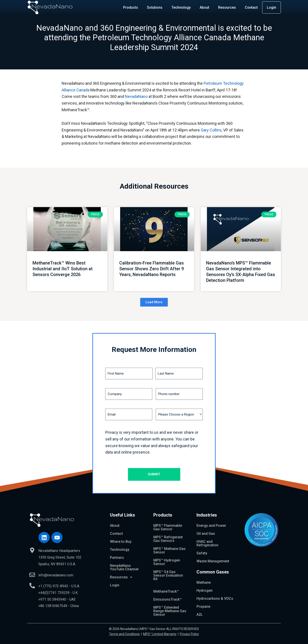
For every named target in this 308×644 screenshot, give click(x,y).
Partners (117, 558)
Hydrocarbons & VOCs (215, 599)
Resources (227, 7)
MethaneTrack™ (166, 591)
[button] (154, 302)
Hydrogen (205, 591)
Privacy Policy (189, 634)
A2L (200, 615)
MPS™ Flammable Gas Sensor (168, 527)
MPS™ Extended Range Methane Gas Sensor (170, 611)
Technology (181, 7)
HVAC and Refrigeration (207, 543)
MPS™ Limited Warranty (160, 634)
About (204, 7)
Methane (204, 582)
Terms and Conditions (124, 634)
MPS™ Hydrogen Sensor (167, 562)
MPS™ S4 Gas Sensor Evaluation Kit (168, 575)
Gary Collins (211, 130)
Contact (251, 7)
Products (131, 7)
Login (272, 7)
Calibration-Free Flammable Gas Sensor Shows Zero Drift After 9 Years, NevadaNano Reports (152, 269)
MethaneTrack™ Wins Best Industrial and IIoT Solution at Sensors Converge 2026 (63, 269)
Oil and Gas (206, 534)
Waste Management (213, 561)
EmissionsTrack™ (168, 599)
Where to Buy (121, 542)
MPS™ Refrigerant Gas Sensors (168, 539)
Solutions (155, 7)
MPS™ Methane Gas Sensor (169, 550)
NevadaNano (136, 96)
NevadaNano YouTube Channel (124, 567)
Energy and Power (211, 526)
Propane (203, 607)
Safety (202, 553)
